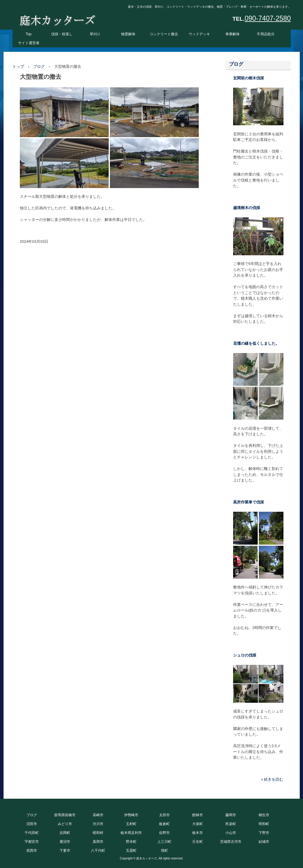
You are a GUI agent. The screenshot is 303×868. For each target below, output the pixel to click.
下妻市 (65, 851)
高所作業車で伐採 (249, 502)
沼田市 (32, 824)
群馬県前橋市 (65, 815)
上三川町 (164, 842)
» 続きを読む (272, 779)
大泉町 (198, 824)
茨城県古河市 (231, 842)
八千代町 (98, 851)
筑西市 (32, 851)
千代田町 (32, 833)
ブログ (39, 66)
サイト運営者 (29, 43)
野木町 (131, 842)
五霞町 (131, 851)
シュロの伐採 (245, 655)
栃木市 (198, 833)
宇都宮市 (32, 842)
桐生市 (264, 815)
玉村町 (131, 824)
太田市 (164, 815)
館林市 (198, 815)
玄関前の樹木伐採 (249, 78)
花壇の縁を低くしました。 (256, 343)
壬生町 (198, 842)
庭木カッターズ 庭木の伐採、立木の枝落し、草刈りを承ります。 (57, 19)
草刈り (95, 34)
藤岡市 (231, 815)
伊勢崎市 (131, 815)
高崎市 (98, 815)
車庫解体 (233, 34)
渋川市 (98, 824)
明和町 (264, 824)
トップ (18, 66)
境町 (164, 851)
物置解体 (128, 34)
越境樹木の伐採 (247, 208)
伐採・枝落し (62, 34)
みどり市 (65, 824)
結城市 (264, 842)
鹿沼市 (65, 842)
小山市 (231, 833)
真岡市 (98, 842)
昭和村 (98, 833)
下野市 (264, 833)
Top (29, 34)
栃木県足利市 (131, 833)
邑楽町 (231, 824)
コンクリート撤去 (164, 34)
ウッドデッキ (199, 34)
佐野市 (164, 833)
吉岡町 (65, 833)
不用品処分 (266, 34)
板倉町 (164, 824)
